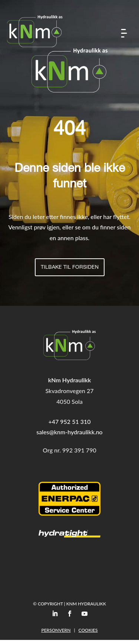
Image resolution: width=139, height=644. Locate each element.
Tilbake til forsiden (70, 268)
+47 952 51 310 (69, 421)
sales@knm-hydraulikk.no (69, 432)
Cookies (88, 630)
